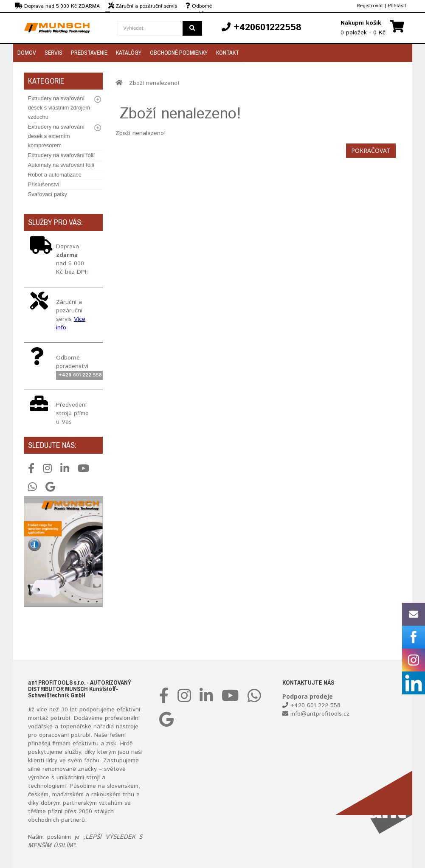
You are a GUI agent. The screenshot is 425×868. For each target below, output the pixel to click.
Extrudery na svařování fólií (62, 155)
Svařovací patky (48, 194)
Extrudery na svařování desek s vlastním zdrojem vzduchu (59, 108)
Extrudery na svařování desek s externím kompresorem (56, 136)
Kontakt (228, 53)
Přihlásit (397, 6)
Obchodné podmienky (179, 53)
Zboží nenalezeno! (154, 83)
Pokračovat (371, 150)
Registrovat (370, 6)
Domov (27, 53)
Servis (53, 53)
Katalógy (129, 53)
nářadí (102, 727)
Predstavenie (89, 53)
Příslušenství (44, 184)
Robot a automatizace (55, 175)
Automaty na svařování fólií (61, 165)
